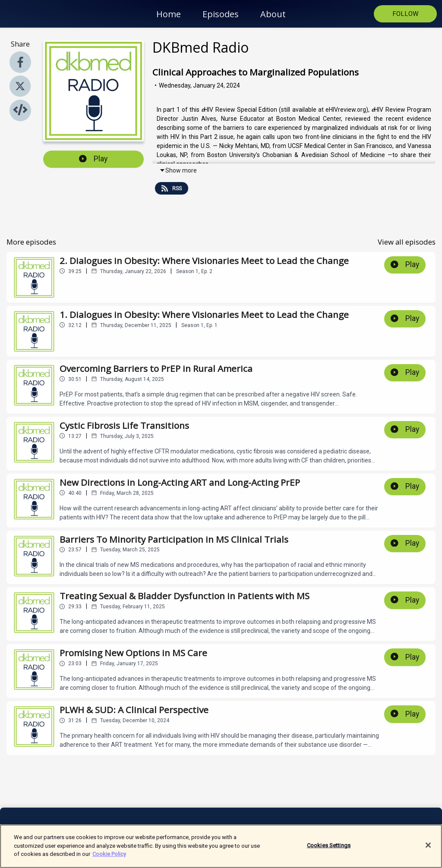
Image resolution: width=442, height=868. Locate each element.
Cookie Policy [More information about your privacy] (109, 858)
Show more (178, 170)
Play (93, 159)
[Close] (428, 849)
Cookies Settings (329, 849)
